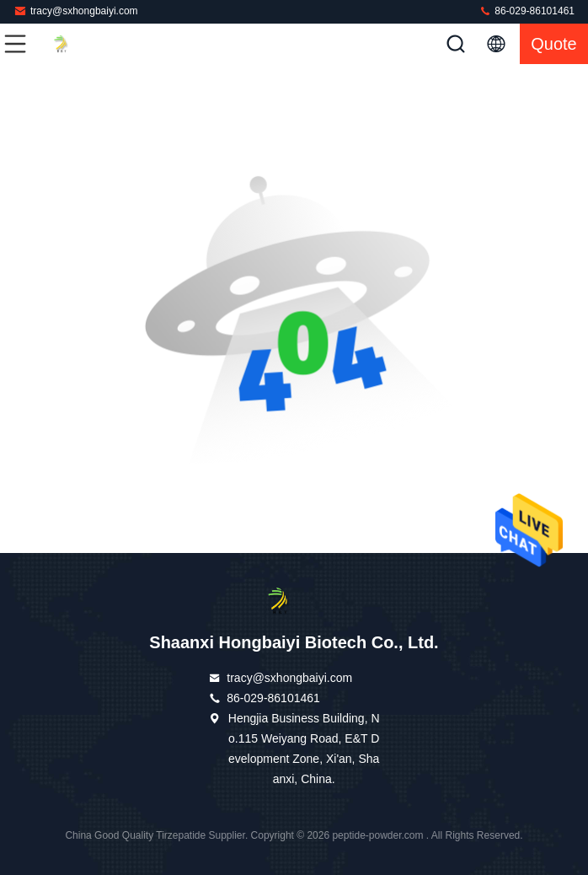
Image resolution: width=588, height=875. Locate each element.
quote (553, 44)
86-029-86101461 (527, 11)
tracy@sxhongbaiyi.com (76, 11)
